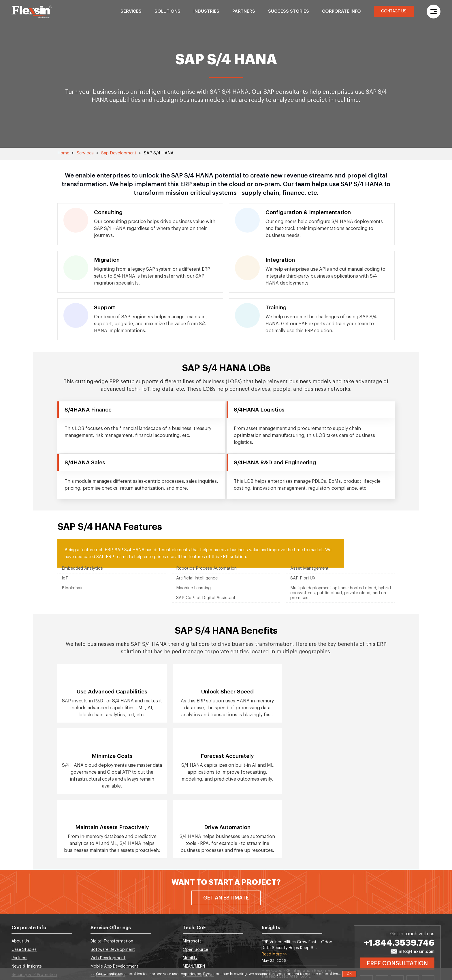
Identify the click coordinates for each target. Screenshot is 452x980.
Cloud (188, 944)
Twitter (382, 918)
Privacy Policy (24, 944)
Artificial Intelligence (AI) (114, 927)
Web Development (108, 894)
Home (63, 153)
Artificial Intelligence (197, 578)
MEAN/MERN (194, 902)
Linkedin (366, 918)
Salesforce (193, 919)
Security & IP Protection (34, 910)
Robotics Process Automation (206, 568)
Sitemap (20, 936)
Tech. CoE (194, 863)
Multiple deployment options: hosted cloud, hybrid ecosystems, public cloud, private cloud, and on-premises (341, 593)
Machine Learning (193, 588)
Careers (19, 927)
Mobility (190, 894)
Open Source (195, 885)
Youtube (428, 918)
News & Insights (27, 902)
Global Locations (28, 919)
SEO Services (103, 936)
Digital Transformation (112, 877)
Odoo (188, 936)
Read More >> (274, 890)
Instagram (413, 918)
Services (131, 11)
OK (349, 974)
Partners (244, 11)
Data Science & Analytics (114, 919)
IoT (65, 578)
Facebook (397, 918)
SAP (187, 952)
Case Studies (24, 885)
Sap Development (119, 153)
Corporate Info (341, 11)
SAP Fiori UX (303, 578)
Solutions (167, 11)
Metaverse (193, 927)
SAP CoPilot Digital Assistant (206, 598)
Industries (206, 11)
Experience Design (108, 910)
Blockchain (73, 588)
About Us (20, 877)
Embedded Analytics (82, 568)
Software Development (113, 885)
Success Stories (289, 11)
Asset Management (309, 568)
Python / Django (198, 910)
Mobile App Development (114, 902)
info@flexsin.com (413, 887)
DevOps (98, 952)
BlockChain (101, 944)
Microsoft (192, 877)
